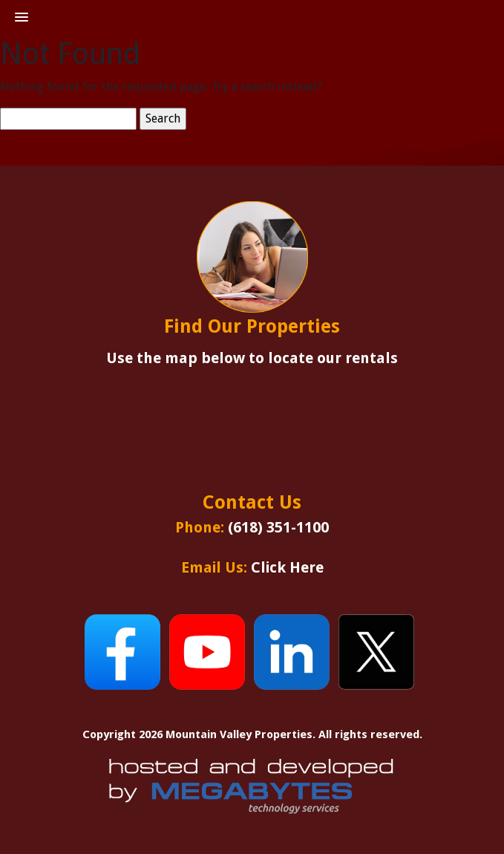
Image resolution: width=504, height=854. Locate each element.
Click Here (287, 567)
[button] (22, 18)
